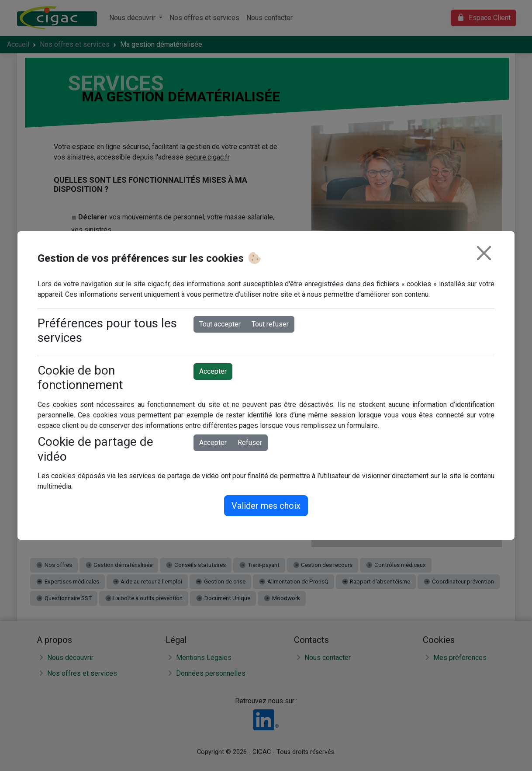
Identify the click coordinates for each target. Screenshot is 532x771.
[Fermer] (484, 253)
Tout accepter (220, 324)
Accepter (213, 371)
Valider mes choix (266, 506)
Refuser (250, 443)
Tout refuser (270, 324)
